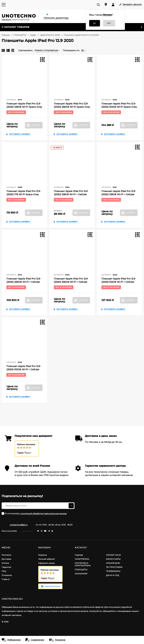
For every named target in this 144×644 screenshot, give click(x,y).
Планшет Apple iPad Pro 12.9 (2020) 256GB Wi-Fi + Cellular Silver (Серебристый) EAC (71, 282)
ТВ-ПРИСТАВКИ (114, 567)
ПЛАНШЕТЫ (81, 570)
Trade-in (6, 579)
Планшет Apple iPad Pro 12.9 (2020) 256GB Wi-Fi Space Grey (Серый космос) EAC (72, 107)
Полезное (7, 575)
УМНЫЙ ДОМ (113, 563)
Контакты (6, 555)
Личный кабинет (47, 559)
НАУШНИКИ (81, 574)
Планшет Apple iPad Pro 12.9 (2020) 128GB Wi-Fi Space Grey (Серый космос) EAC (24, 107)
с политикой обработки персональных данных (43, 514)
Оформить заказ (46, 563)
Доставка (6, 559)
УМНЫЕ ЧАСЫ (113, 555)
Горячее (79, 555)
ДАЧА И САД (113, 575)
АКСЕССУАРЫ (113, 559)
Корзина (42, 555)
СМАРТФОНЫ (82, 559)
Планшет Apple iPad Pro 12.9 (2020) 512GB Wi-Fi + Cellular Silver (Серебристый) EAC (23, 369)
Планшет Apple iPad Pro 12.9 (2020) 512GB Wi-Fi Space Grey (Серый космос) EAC (119, 107)
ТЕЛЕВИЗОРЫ (113, 571)
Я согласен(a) (34, 513)
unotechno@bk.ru (19, 525)
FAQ (4, 571)
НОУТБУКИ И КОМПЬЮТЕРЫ (83, 564)
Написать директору (56, 18)
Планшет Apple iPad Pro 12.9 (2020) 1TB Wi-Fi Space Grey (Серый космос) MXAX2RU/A (23, 194)
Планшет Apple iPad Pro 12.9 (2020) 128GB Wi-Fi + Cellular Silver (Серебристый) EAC (118, 194)
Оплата (5, 563)
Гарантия (6, 567)
